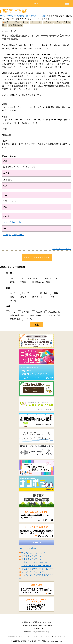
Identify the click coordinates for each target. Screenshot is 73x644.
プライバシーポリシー (42, 636)
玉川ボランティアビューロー (34, 559)
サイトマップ (24, 636)
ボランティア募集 (28, 279)
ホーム (3, 16)
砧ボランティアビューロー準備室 (36, 566)
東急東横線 (13, 319)
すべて (11, 279)
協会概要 (11, 636)
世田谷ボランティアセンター (34, 553)
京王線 (37, 312)
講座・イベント (49, 279)
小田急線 (24, 312)
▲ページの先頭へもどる (62, 249)
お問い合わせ (60, 636)
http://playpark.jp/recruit (14, 235)
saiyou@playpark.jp (12, 222)
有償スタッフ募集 (38, 16)
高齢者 (21, 297)
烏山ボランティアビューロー (34, 562)
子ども (50, 297)
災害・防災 (41, 293)
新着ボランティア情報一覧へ (37, 257)
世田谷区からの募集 (39, 282)
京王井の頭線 (52, 312)
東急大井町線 (34, 316)
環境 (54, 293)
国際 (10, 297)
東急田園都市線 (15, 316)
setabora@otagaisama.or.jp (39, 632)
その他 (11, 301)
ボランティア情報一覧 (18, 16)
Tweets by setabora (28, 548)
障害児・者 (36, 297)
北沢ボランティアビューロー (34, 556)
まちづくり (25, 293)
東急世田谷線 (52, 316)
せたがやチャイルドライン (33, 572)
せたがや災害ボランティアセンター (37, 569)
